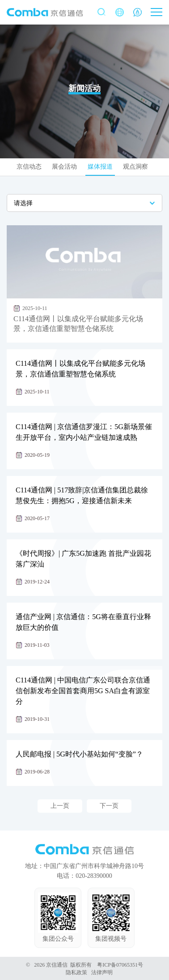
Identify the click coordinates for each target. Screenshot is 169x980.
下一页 (109, 806)
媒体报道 (100, 167)
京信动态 (29, 167)
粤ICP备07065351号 (120, 965)
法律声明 (102, 972)
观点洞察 (135, 167)
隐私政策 (76, 972)
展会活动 (64, 167)
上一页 (60, 806)
